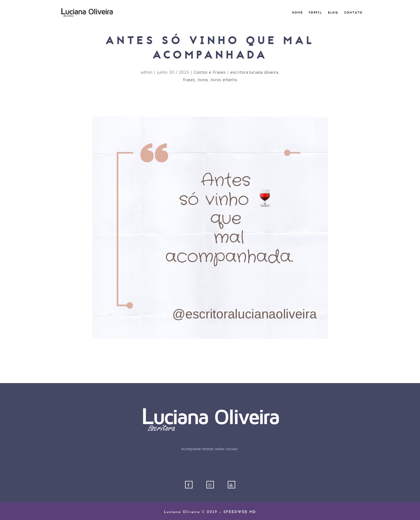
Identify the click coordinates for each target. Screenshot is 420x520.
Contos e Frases (210, 72)
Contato (353, 13)
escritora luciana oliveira (254, 72)
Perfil (316, 13)
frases (189, 80)
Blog (333, 13)
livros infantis (224, 80)
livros (203, 80)
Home (298, 13)
